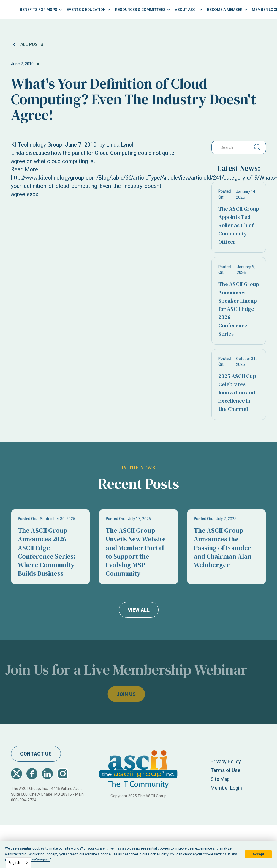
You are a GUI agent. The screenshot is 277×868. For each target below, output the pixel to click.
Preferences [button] (40, 860)
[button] (41, 10)
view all (139, 610)
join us (116, 694)
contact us (36, 754)
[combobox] (18, 863)
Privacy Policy (226, 761)
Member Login (226, 788)
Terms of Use (226, 770)
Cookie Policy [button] (158, 854)
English (14, 863)
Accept (258, 854)
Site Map (220, 779)
